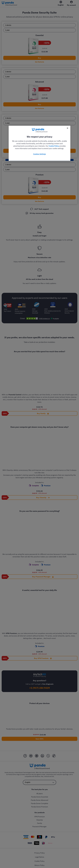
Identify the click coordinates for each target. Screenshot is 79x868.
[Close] (67, 128)
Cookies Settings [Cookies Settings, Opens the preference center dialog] (39, 154)
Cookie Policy (54, 146)
